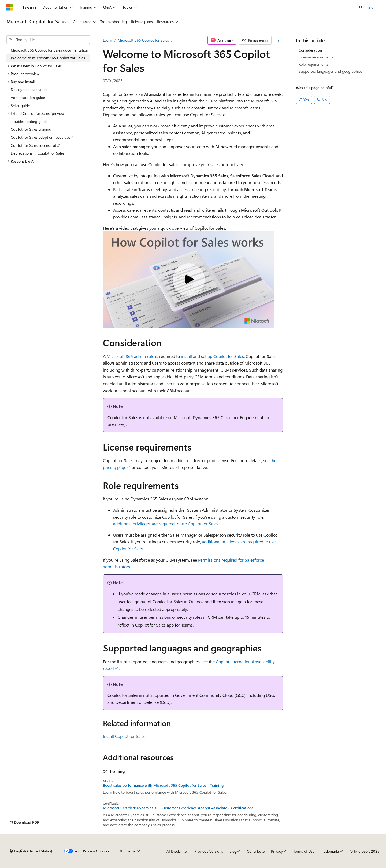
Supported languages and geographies (330, 71)
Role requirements (313, 64)
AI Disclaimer (177, 851)
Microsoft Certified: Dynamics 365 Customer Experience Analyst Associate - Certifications (178, 808)
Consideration (310, 50)
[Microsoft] (10, 7)
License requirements (316, 57)
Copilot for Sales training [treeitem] (31, 129)
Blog (233, 851)
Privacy (277, 851)
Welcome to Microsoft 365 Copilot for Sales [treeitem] (48, 58)
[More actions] (278, 40)
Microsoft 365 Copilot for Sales (143, 40)
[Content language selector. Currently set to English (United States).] (31, 851)
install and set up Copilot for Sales (212, 356)
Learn (107, 40)
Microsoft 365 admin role (130, 356)
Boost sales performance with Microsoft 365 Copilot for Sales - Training (163, 785)
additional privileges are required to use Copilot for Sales (166, 524)
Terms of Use (304, 851)
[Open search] (361, 7)
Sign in (374, 7)
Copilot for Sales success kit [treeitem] (34, 145)
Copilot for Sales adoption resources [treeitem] (40, 137)
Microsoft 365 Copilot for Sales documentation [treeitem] (49, 50)
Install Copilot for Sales (124, 736)
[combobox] (48, 40)
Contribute (256, 851)
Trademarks (330, 851)
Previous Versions (209, 851)
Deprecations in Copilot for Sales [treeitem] (38, 153)
